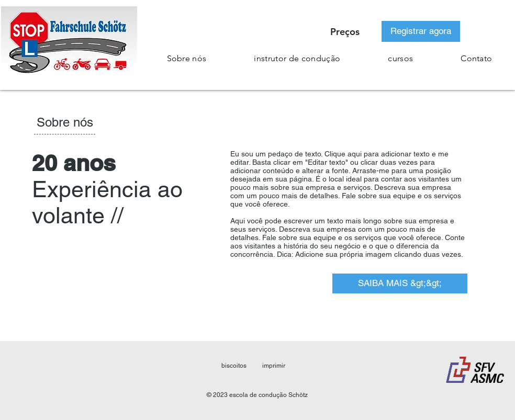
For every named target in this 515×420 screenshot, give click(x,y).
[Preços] (345, 31)
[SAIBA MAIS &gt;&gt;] (400, 283)
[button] (401, 58)
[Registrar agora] (421, 31)
